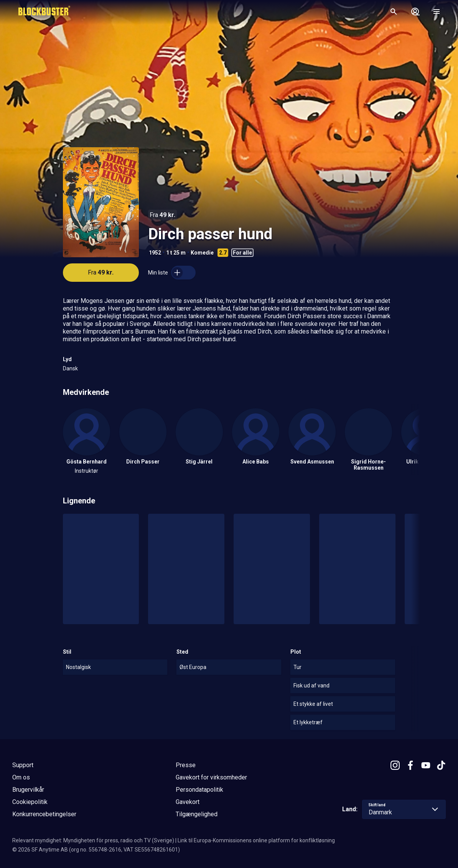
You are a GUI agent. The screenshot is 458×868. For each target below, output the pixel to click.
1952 (155, 253)
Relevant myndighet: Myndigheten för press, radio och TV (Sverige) (93, 840)
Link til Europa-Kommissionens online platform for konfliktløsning (256, 840)
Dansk (70, 368)
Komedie (202, 253)
